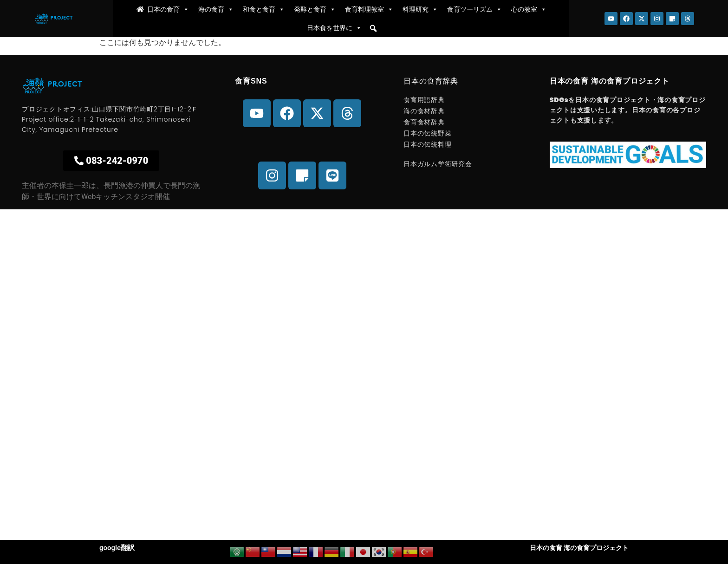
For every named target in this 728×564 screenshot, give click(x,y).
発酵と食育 (315, 9)
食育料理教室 (369, 9)
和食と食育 (264, 9)
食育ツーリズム (474, 9)
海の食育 (216, 9)
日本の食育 (168, 9)
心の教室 (529, 9)
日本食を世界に (334, 28)
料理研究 (420, 9)
